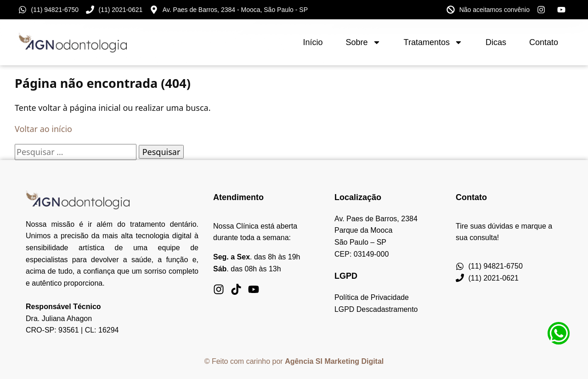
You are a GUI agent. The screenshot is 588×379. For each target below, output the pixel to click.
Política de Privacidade (372, 297)
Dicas (496, 42)
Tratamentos (433, 42)
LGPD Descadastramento (376, 309)
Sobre (363, 42)
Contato (544, 42)
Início (313, 42)
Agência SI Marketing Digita (333, 361)
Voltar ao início (43, 129)
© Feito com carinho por (245, 361)
